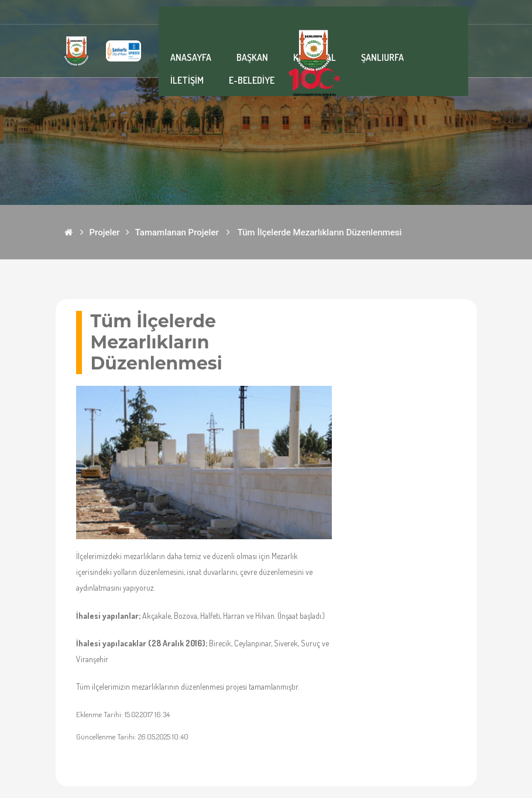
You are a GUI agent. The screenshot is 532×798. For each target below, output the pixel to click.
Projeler (105, 232)
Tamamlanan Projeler (177, 232)
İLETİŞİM (187, 80)
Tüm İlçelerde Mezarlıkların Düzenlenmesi (320, 232)
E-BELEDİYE (252, 80)
